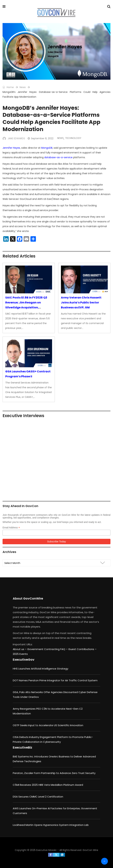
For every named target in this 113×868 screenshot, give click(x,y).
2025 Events (20, 654)
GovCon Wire (90, 850)
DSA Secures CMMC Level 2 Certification (38, 797)
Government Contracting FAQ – (48, 649)
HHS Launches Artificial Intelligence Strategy (41, 669)
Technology (73, 138)
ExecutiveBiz (22, 747)
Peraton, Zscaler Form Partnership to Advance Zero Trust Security (54, 773)
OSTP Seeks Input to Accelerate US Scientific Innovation (48, 725)
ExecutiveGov (24, 660)
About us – (20, 649)
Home (8, 87)
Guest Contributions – (82, 649)
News (23, 87)
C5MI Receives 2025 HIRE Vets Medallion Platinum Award (48, 785)
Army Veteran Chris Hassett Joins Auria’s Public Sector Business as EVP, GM (81, 303)
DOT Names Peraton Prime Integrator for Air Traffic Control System (55, 680)
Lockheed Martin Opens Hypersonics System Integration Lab (51, 825)
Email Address (11, 528)
